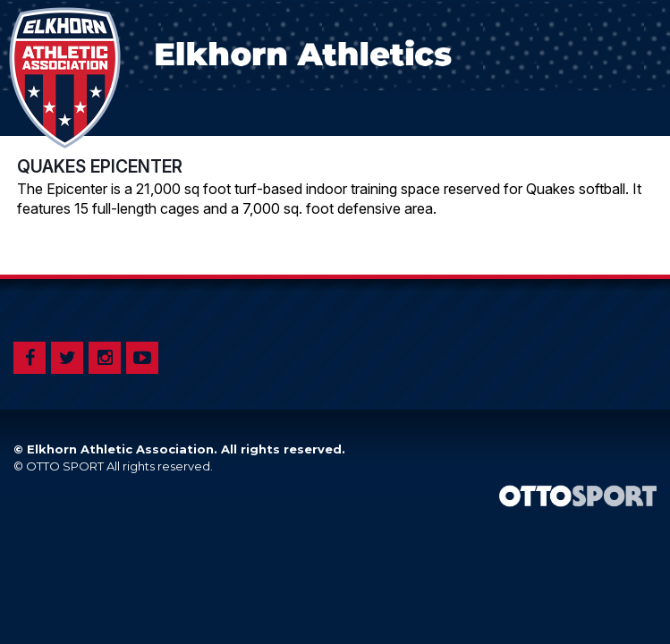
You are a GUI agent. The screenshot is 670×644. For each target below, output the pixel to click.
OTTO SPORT (65, 466)
